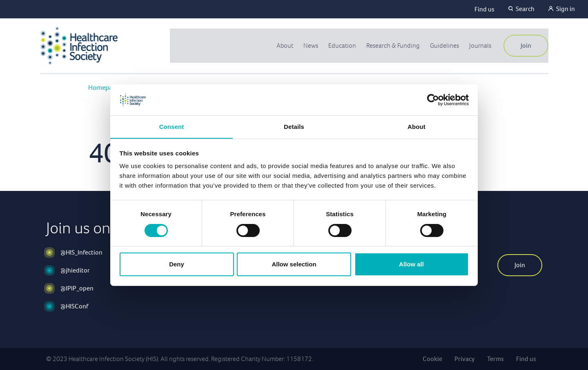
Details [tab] (294, 127)
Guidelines (443, 45)
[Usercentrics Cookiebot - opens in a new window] (433, 100)
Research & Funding (391, 45)
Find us (484, 9)
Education (339, 45)
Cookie (432, 359)
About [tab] (416, 127)
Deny (177, 265)
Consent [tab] (172, 127)
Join (526, 45)
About (281, 45)
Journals (480, 45)
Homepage (104, 88)
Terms (496, 359)
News (307, 45)
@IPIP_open (77, 288)
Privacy (465, 359)
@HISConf (74, 306)
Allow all (411, 265)
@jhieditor (75, 270)
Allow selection (294, 265)
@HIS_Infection (81, 252)
